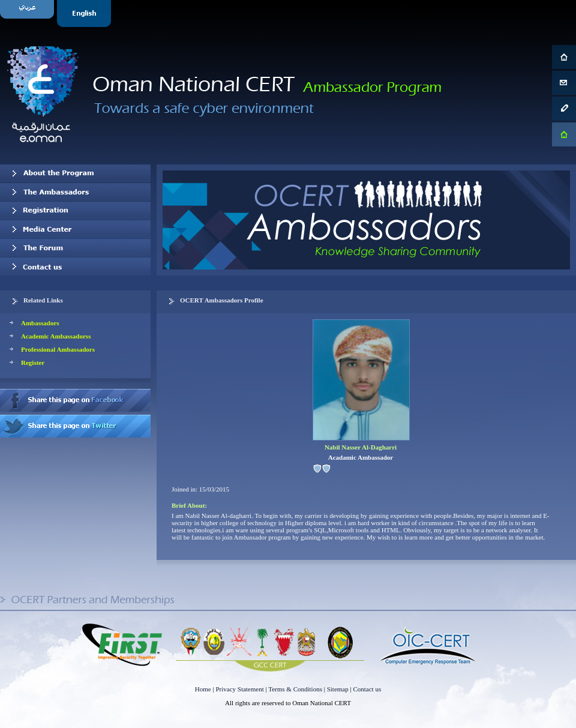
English (85, 14)
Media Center (75, 229)
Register (33, 362)
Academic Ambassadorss (56, 336)
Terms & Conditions (295, 689)
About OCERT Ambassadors (75, 173)
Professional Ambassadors (58, 349)
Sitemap (338, 689)
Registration (75, 211)
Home (203, 689)
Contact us (75, 266)
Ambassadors (40, 323)
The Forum (75, 248)
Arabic (28, 14)
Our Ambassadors (75, 192)
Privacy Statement (239, 689)
